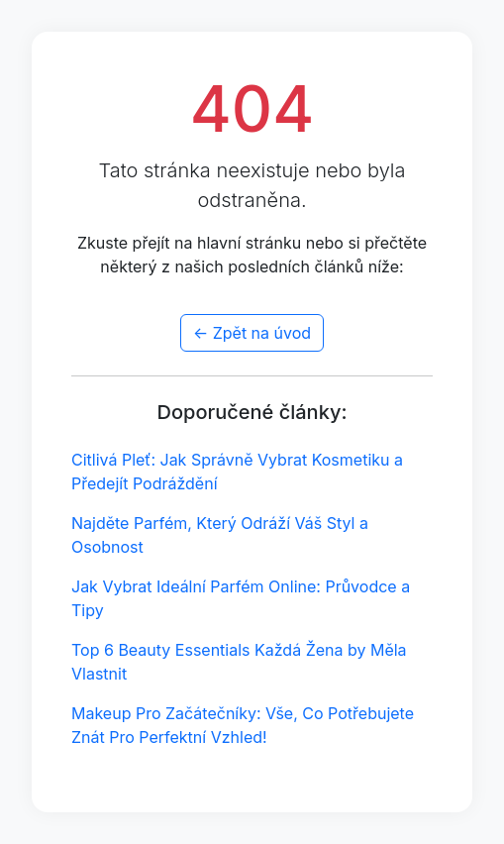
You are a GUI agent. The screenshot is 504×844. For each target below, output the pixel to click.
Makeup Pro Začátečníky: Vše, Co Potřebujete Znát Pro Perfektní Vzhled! (243, 725)
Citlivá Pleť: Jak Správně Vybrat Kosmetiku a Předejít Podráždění (237, 472)
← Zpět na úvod (252, 333)
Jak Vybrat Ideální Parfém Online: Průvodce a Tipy (241, 598)
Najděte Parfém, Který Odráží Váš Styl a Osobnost (220, 535)
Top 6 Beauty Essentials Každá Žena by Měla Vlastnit (239, 662)
